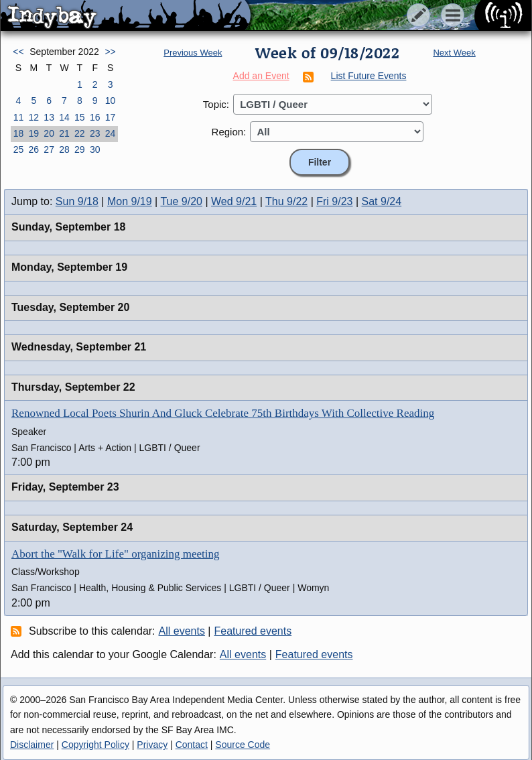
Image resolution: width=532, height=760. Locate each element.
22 (80, 133)
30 (95, 149)
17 (111, 117)
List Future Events (369, 76)
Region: (229, 132)
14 (64, 117)
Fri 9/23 (334, 201)
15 (80, 117)
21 (64, 133)
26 (34, 149)
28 (64, 149)
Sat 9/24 (382, 201)
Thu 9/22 (286, 201)
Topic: (216, 104)
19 (34, 133)
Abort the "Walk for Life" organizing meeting (116, 554)
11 (19, 117)
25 (19, 149)
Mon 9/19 (130, 201)
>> (110, 52)
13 (49, 117)
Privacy (152, 745)
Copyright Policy (95, 745)
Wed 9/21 (234, 201)
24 (111, 133)
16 (95, 117)
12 (34, 117)
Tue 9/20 (181, 201)
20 (49, 133)
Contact (192, 745)
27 (49, 149)
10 (111, 101)
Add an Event (261, 76)
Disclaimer (32, 745)
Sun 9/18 (77, 201)
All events (182, 631)
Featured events (253, 631)
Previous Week (193, 53)
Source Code (243, 745)
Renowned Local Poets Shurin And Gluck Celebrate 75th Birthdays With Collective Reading (223, 413)
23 (95, 133)
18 (19, 133)
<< (18, 52)
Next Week (454, 53)
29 (80, 149)
